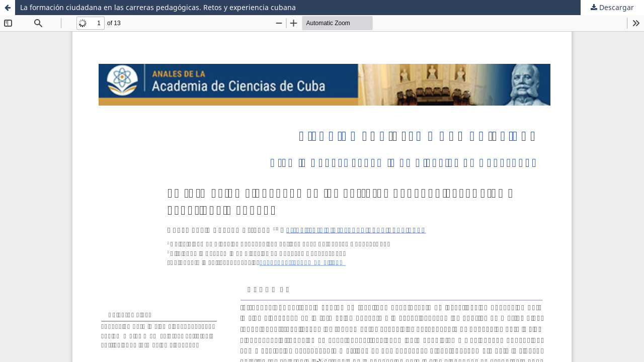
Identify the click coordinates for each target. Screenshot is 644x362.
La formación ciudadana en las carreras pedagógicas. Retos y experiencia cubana (158, 7)
